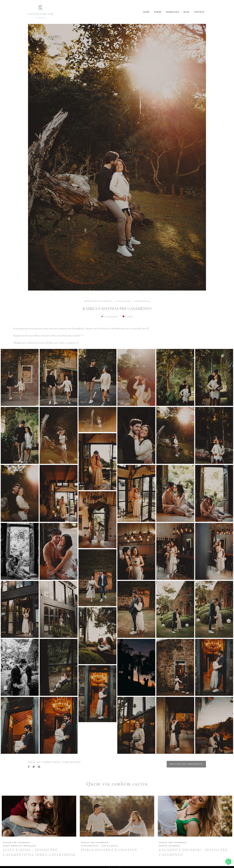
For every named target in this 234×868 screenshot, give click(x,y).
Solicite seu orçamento (186, 764)
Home (146, 12)
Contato (199, 12)
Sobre (158, 12)
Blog (187, 12)
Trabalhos (172, 12)
